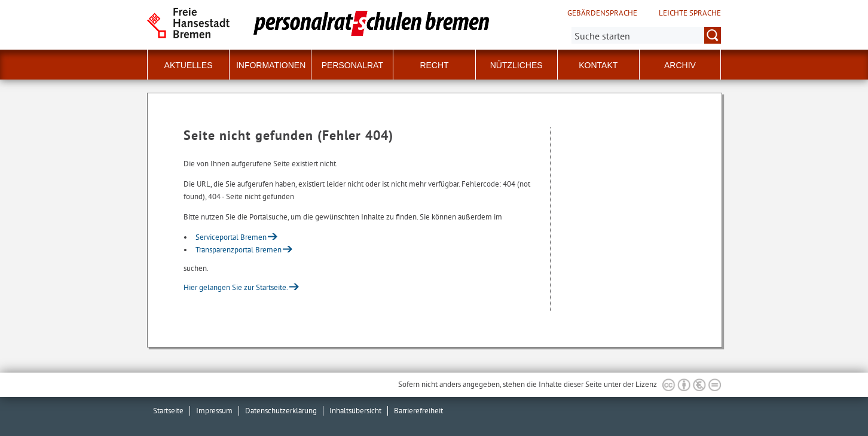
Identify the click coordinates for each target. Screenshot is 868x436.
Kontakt (598, 65)
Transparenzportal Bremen (239, 250)
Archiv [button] (680, 65)
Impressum (214, 411)
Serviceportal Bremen (231, 237)
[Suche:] (646, 35)
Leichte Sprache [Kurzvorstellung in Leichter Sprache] (690, 13)
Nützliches (516, 65)
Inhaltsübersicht (355, 411)
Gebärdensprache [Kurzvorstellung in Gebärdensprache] (602, 13)
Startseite (168, 411)
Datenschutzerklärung (281, 411)
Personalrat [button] (352, 65)
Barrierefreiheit (418, 411)
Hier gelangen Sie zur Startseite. (236, 287)
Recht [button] (434, 65)
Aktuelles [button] (189, 65)
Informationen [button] (271, 65)
